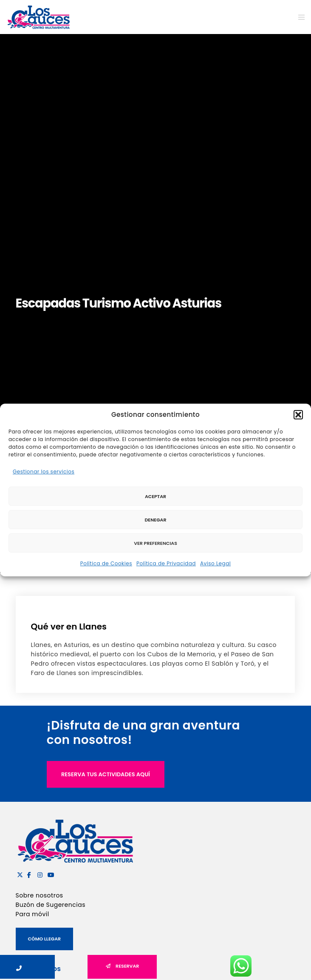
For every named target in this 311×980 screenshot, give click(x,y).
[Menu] (299, 17)
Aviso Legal (215, 563)
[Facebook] (29, 874)
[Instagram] (39, 874)
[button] (298, 415)
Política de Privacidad (166, 563)
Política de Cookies (106, 563)
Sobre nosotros (40, 895)
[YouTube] (49, 874)
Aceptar (155, 496)
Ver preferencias (155, 543)
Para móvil (33, 914)
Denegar (155, 520)
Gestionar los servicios (44, 471)
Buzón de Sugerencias (51, 905)
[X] (19, 874)
